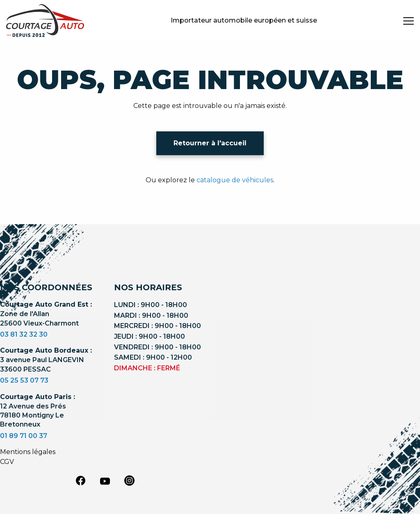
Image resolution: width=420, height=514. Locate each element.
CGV (7, 462)
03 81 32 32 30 (24, 334)
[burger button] (409, 21)
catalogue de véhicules (235, 180)
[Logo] (45, 21)
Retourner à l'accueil (210, 143)
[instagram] (130, 480)
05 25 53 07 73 (24, 380)
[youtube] (105, 481)
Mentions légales (28, 452)
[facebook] (80, 480)
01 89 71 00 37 (24, 436)
